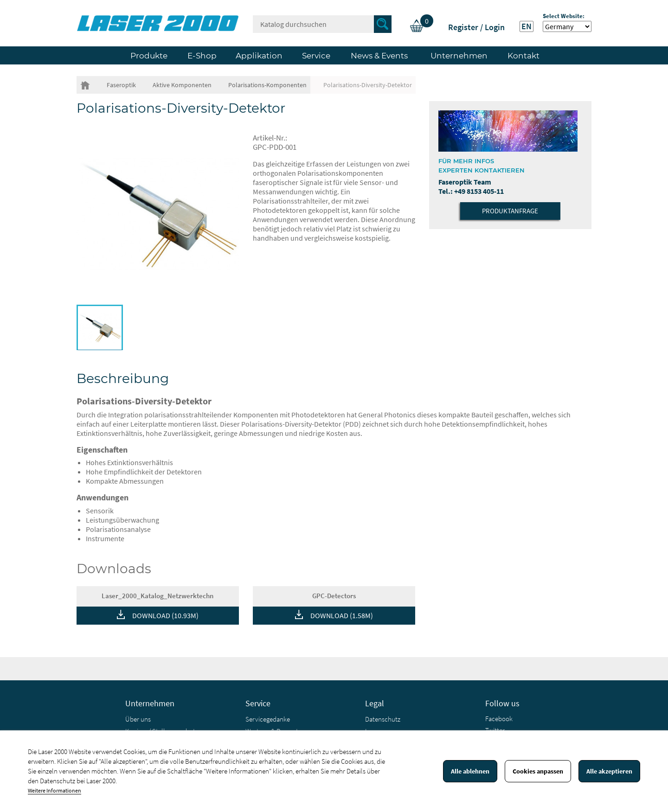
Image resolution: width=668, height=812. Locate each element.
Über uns (138, 719)
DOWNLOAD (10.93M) (165, 615)
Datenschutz (383, 719)
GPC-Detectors (334, 596)
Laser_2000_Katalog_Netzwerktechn (157, 596)
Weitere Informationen (55, 790)
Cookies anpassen (538, 771)
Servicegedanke (268, 719)
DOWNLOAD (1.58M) (342, 615)
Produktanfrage (510, 211)
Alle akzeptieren (609, 771)
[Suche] (322, 24)
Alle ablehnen (470, 771)
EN (527, 26)
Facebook (499, 719)
